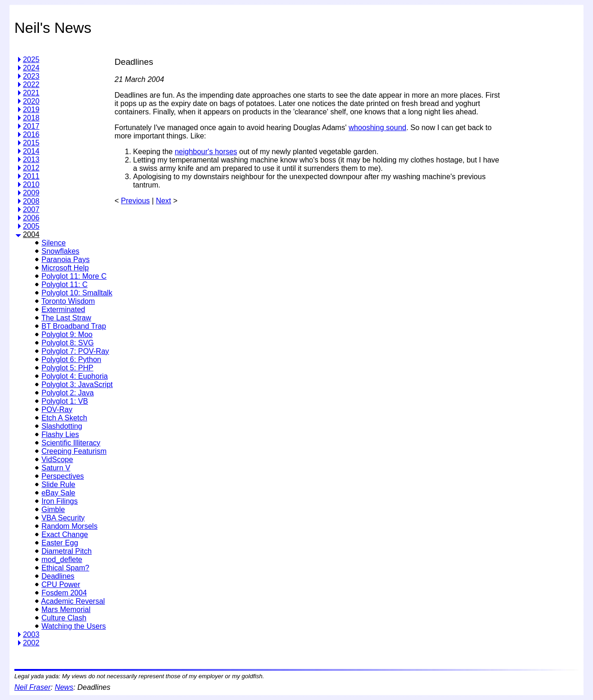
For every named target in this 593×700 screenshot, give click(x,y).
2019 (31, 109)
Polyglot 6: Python (71, 359)
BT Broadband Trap (73, 326)
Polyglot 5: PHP (67, 368)
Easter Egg (60, 543)
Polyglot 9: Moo (67, 334)
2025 (31, 59)
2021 (31, 93)
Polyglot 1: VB (65, 401)
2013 (31, 159)
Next (163, 201)
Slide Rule (58, 484)
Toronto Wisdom (68, 301)
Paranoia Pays (65, 259)
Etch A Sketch (64, 418)
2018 (31, 118)
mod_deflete (62, 559)
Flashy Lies (60, 434)
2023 (31, 76)
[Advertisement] (540, 187)
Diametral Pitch (66, 551)
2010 (31, 184)
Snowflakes (60, 251)
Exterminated (63, 309)
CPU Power (61, 584)
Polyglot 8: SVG (67, 343)
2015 (31, 143)
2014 (31, 151)
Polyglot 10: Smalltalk (77, 293)
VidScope (57, 459)
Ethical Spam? (65, 568)
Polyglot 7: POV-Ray (75, 351)
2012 (31, 168)
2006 (31, 218)
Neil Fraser (32, 687)
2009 (31, 193)
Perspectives (63, 476)
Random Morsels (69, 526)
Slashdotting (62, 426)
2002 (31, 643)
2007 (31, 209)
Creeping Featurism (74, 451)
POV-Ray (57, 409)
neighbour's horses (206, 152)
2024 (31, 68)
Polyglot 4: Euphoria (74, 376)
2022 (31, 84)
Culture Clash (64, 618)
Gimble (53, 509)
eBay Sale (58, 493)
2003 (31, 634)
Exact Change (65, 534)
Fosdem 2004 (64, 593)
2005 (31, 226)
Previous (135, 201)
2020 (31, 101)
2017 (31, 126)
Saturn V (56, 468)
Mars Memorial (66, 609)
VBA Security (63, 518)
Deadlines (58, 576)
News (64, 687)
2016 (31, 134)
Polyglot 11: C (64, 284)
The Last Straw (66, 318)
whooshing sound (377, 128)
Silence (53, 243)
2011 (31, 176)
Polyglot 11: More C (74, 276)
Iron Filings (59, 501)
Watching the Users (73, 626)
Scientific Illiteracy (71, 443)
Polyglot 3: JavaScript (77, 384)
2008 (31, 201)
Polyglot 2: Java (67, 393)
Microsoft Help (65, 268)
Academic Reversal (73, 601)
